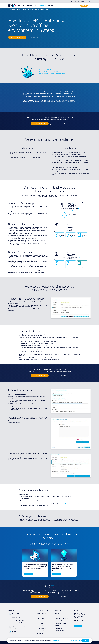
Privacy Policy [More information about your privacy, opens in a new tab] (55, 641)
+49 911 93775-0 (78, 623)
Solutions (29, 6)
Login (82, 1)
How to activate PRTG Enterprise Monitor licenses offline (52, 74)
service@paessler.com (37, 339)
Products (21, 6)
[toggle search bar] (89, 6)
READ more (57, 574)
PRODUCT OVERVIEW (59, 124)
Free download (17, 37)
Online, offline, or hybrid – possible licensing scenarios (51, 71)
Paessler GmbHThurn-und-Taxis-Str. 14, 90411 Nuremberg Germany (80, 616)
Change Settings (74, 641)
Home (9, 9)
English (89, 1)
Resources (43, 6)
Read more (28, 574)
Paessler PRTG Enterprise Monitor (68, 92)
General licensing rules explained (46, 69)
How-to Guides (19, 9)
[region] (50, 641)
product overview (37, 37)
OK (85, 641)
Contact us (77, 1)
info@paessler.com (79, 620)
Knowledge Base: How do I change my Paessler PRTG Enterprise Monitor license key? (63, 568)
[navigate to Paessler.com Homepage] (12, 6)
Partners (51, 6)
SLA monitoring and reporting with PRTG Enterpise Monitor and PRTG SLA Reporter (35, 567)
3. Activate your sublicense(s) (72, 504)
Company (70, 1)
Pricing (36, 6)
